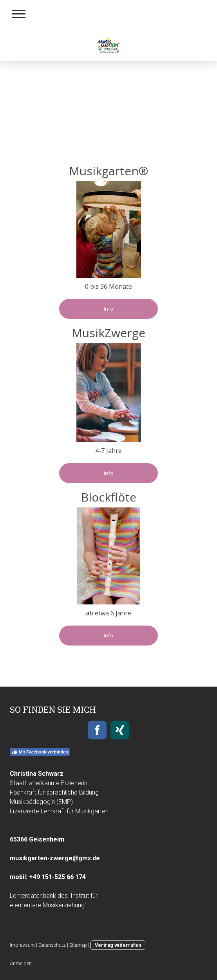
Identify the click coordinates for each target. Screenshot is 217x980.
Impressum (22, 945)
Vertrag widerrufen (118, 945)
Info (108, 309)
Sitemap (78, 945)
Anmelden (21, 963)
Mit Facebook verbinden (40, 752)
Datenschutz (52, 945)
